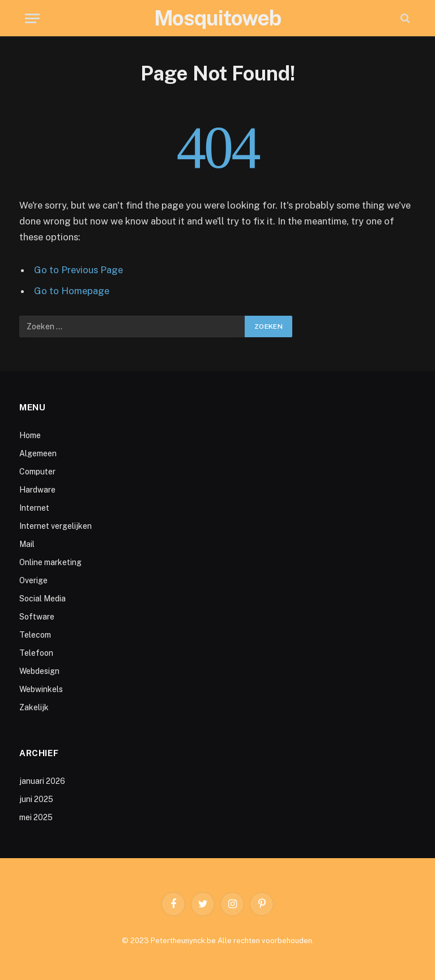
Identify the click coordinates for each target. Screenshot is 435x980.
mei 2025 (36, 817)
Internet (34, 508)
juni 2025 (36, 799)
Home (30, 435)
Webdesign (39, 671)
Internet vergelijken (56, 526)
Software (37, 617)
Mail (27, 544)
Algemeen (38, 453)
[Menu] (32, 18)
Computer (37, 472)
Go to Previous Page (78, 270)
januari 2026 (42, 781)
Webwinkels (41, 689)
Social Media (42, 599)
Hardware (37, 490)
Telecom (35, 635)
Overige (33, 580)
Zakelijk (34, 707)
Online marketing (50, 562)
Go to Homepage (72, 291)
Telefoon (36, 653)
